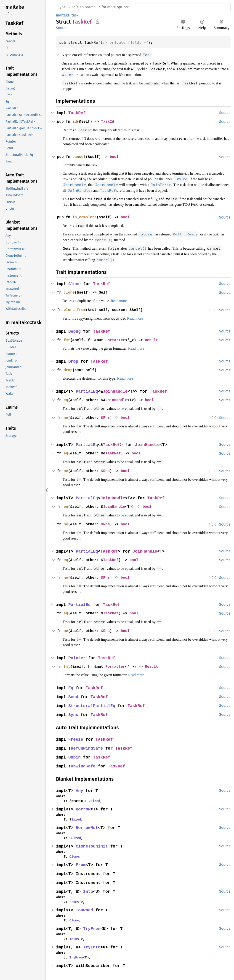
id (75, 121)
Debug (75, 333)
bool (117, 155)
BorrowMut (87, 827)
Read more (126, 302)
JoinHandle (116, 393)
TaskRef (77, 112)
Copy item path (98, 22)
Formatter (118, 342)
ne (66, 419)
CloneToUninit (92, 846)
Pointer (77, 657)
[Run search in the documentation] (143, 7)
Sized (93, 800)
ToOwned (85, 909)
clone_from (75, 312)
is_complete (86, 220)
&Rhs (107, 419)
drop (69, 372)
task (75, 15)
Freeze (76, 739)
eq (66, 402)
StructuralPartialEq (92, 705)
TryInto (92, 946)
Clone (75, 286)
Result (155, 342)
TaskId (110, 121)
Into (89, 891)
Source (62, 28)
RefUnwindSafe (87, 748)
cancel (80, 155)
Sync (74, 714)
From (81, 864)
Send (74, 696)
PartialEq (87, 393)
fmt (67, 342)
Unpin (75, 757)
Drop (74, 363)
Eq (71, 687)
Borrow (84, 809)
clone (70, 294)
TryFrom (92, 928)
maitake (63, 15)
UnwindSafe (84, 765)
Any (80, 790)
